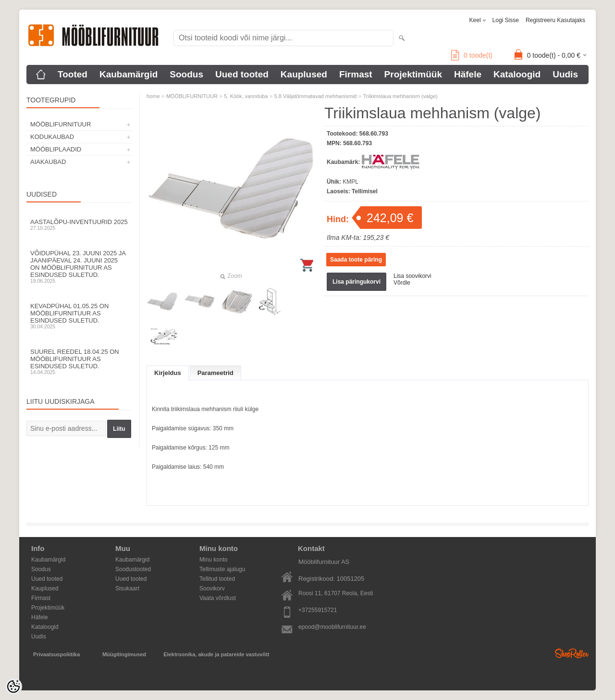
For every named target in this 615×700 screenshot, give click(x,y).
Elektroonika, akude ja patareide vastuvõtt (216, 654)
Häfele (468, 74)
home (153, 96)
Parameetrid (215, 373)
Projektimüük (413, 74)
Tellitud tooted (217, 579)
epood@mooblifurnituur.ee (332, 627)
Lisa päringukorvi (357, 282)
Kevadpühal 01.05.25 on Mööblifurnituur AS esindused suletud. (79, 316)
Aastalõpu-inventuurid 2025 (79, 225)
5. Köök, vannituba (246, 96)
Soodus (186, 74)
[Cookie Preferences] (13, 687)
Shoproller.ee (572, 653)
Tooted (73, 74)
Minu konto (214, 560)
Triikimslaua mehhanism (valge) (400, 96)
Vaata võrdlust (218, 598)
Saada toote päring (356, 260)
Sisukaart (127, 588)
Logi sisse (506, 20)
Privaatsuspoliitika (56, 654)
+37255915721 (318, 610)
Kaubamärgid (129, 74)
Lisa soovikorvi (412, 276)
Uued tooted (242, 74)
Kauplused (304, 74)
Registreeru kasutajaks (555, 20)
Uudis (565, 74)
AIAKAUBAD (48, 162)
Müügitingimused (124, 654)
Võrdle (402, 283)
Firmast (356, 74)
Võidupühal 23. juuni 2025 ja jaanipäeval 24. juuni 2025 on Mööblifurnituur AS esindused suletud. (79, 267)
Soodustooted (133, 569)
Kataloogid (517, 74)
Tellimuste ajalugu (222, 569)
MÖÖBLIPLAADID (56, 149)
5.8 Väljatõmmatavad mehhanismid (316, 96)
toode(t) (472, 55)
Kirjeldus (168, 373)
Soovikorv (212, 588)
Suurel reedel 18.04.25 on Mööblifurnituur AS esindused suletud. (79, 362)
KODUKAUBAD (52, 137)
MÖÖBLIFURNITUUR (61, 124)
